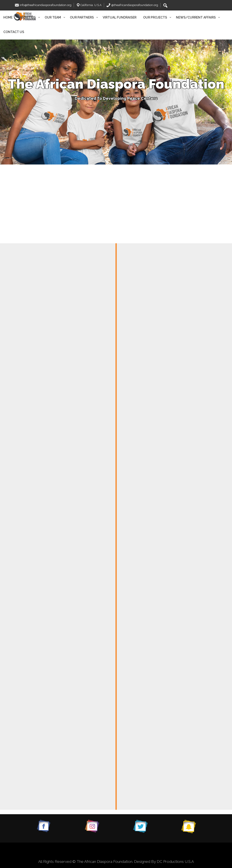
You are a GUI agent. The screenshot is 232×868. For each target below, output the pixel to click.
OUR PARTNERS (82, 17)
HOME (8, 17)
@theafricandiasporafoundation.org (132, 5)
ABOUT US (27, 17)
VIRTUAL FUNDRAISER (120, 17)
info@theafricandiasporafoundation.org (43, 5)
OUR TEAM (53, 17)
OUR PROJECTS (155, 17)
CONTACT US (14, 32)
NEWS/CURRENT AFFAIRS (196, 17)
